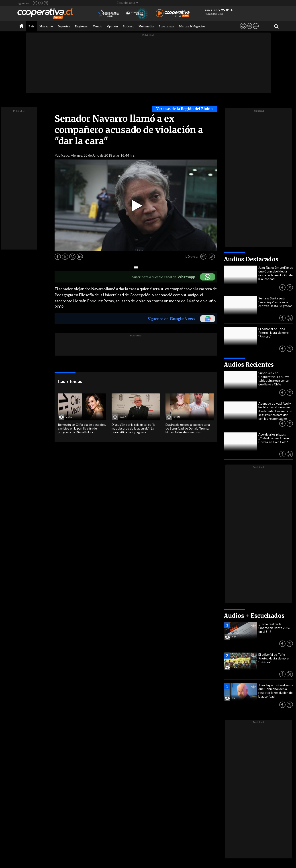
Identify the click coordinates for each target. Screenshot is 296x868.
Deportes (64, 26)
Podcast (128, 26)
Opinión (112, 26)
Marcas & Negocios (192, 26)
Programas (166, 26)
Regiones (81, 26)
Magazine (46, 26)
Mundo (97, 26)
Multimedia (146, 26)
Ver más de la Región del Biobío (185, 109)
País (32, 26)
